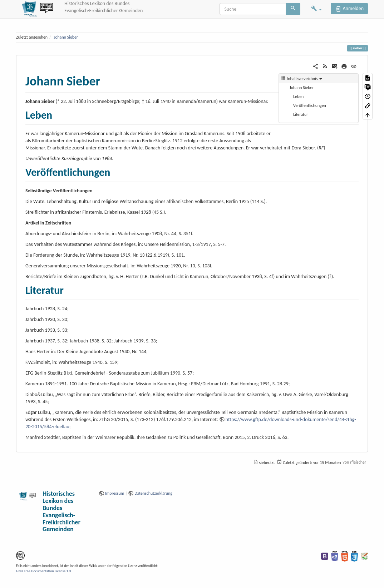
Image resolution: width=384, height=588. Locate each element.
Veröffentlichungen (310, 105)
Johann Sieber (66, 37)
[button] (316, 9)
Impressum (115, 493)
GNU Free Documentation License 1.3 (43, 571)
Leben (298, 97)
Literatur (301, 114)
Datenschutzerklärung (153, 493)
